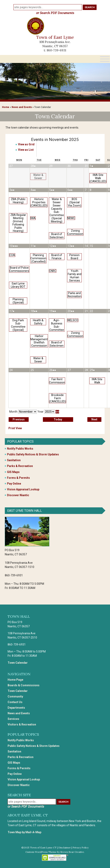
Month (13, 412)
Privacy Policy (81, 848)
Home (6, 107)
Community (15, 696)
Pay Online (14, 484)
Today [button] (58, 419)
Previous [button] (19, 419)
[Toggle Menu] (105, 59)
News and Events (22, 107)
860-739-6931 (56, 50)
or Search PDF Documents (55, 13)
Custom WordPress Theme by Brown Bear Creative (55, 852)
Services (13, 719)
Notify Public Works (20, 449)
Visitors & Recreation (22, 724)
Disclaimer (65, 848)
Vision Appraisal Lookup (23, 489)
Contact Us (15, 702)
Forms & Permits (18, 478)
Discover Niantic (18, 495)
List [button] (26, 150)
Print (15, 428)
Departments (16, 708)
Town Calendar (18, 663)
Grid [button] (26, 144)
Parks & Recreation (20, 466)
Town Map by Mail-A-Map (24, 832)
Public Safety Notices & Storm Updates (33, 454)
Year (40, 412)
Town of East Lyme (55, 37)
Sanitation (14, 460)
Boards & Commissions (24, 685)
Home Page (15, 680)
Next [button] (94, 419)
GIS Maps (13, 472)
